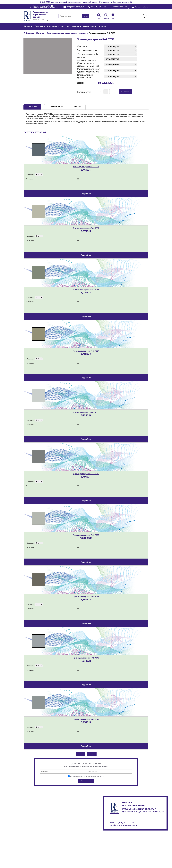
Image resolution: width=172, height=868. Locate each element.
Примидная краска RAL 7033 (86, 290)
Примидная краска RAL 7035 (86, 412)
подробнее (86, 194)
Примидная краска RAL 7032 (86, 228)
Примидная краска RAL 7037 (86, 474)
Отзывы (78, 107)
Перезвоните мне (120, 7)
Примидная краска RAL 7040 (86, 658)
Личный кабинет (142, 7)
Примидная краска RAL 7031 (86, 167)
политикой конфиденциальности (93, 776)
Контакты (103, 26)
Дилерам (39, 26)
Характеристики (56, 107)
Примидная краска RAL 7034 (86, 351)
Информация (74, 26)
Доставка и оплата (56, 26)
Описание (32, 107)
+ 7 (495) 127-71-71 (98, 7)
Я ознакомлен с (86, 776)
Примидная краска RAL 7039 (86, 597)
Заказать (126, 91)
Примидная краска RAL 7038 (86, 535)
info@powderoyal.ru (76, 7)
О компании (89, 26)
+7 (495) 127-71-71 (124, 822)
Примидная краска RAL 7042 (86, 719)
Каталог (28, 26)
